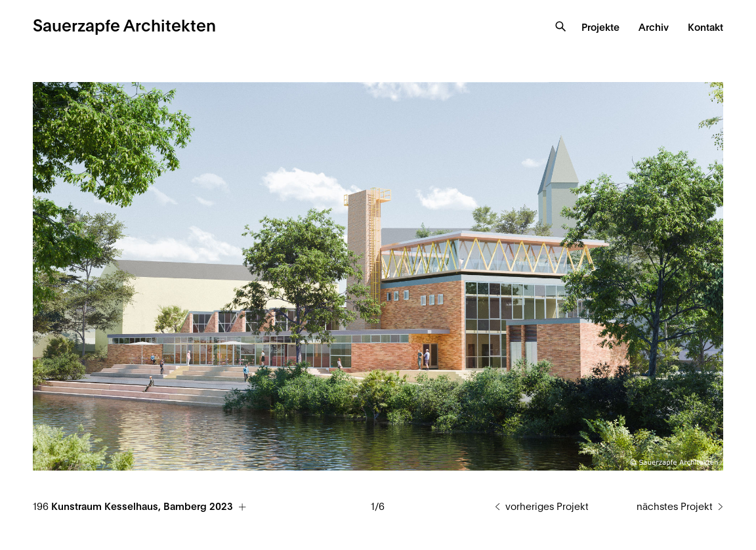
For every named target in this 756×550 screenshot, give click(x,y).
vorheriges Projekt (547, 507)
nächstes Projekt (675, 507)
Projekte (600, 28)
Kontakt (705, 28)
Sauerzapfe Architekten (124, 27)
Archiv (654, 28)
